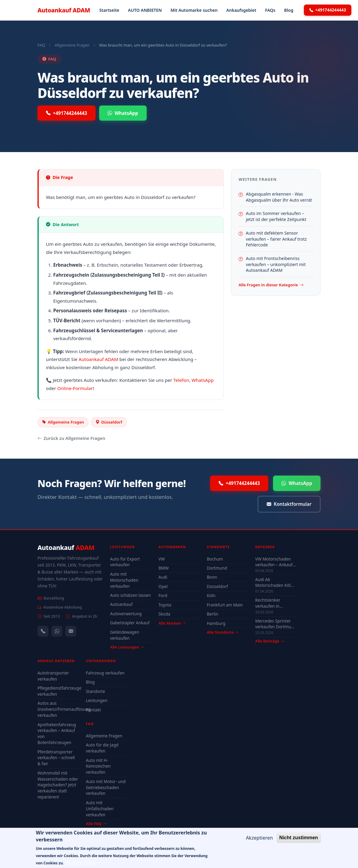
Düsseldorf (217, 586)
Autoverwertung (126, 614)
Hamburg (216, 623)
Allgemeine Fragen (72, 45)
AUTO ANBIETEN (145, 10)
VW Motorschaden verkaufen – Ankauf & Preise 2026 (274, 562)
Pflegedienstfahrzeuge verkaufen (58, 691)
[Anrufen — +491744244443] (43, 631)
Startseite (109, 10)
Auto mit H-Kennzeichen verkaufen (98, 766)
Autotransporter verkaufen (53, 676)
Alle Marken (172, 623)
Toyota (165, 605)
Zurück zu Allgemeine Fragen (71, 438)
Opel (163, 586)
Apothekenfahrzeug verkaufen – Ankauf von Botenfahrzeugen (57, 734)
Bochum (215, 559)
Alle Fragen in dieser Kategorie (271, 285)
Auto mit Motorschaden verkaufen (124, 580)
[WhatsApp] (57, 631)
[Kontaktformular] (71, 631)
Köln (211, 595)
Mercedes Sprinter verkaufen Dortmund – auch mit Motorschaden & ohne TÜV (276, 624)
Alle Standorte (223, 632)
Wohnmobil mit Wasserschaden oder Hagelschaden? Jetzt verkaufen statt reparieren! (58, 785)
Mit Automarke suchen (194, 10)
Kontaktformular (289, 504)
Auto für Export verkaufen (125, 562)
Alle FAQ (96, 824)
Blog (289, 10)
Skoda (164, 614)
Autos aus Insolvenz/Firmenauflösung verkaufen (58, 709)
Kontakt (93, 710)
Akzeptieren (259, 840)
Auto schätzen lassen (130, 595)
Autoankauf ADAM (98, 359)
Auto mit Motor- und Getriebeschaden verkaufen (106, 787)
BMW (164, 568)
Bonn (212, 577)
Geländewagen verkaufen (125, 635)
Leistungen (97, 700)
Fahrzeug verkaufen (105, 673)
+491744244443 (328, 10)
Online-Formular (75, 388)
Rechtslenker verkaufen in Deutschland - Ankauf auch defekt (274, 603)
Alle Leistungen (127, 647)
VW (162, 559)
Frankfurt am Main (225, 605)
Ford (163, 595)
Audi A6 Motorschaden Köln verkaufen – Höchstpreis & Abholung (274, 582)
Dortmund (217, 568)
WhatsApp (123, 113)
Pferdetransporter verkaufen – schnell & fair (56, 758)
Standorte (96, 691)
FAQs (270, 10)
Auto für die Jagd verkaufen (102, 748)
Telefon (181, 380)
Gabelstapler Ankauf (130, 623)
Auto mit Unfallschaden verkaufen (100, 809)
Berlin (213, 614)
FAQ (41, 45)
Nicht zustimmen (299, 840)
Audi (163, 577)
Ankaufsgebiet (241, 10)
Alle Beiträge (270, 641)
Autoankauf (64, 10)
